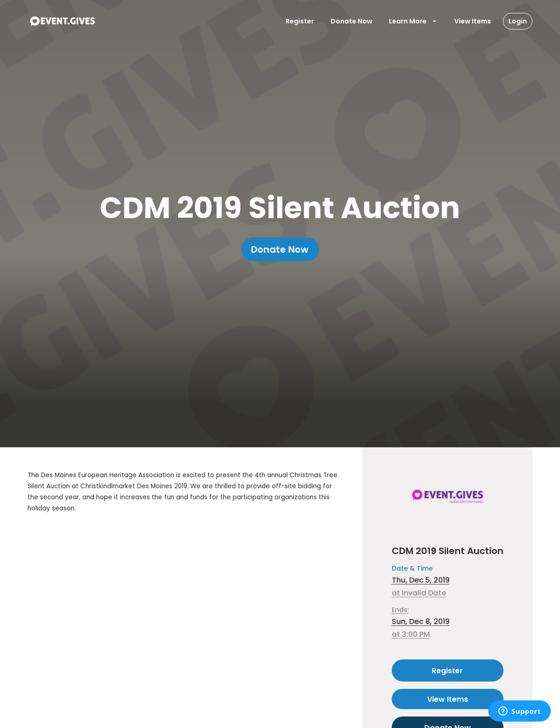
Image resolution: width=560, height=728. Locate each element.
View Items (473, 21)
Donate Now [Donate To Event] (351, 21)
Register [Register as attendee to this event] (448, 670)
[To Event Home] (62, 21)
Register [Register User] (300, 21)
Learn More (413, 21)
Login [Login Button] (518, 21)
